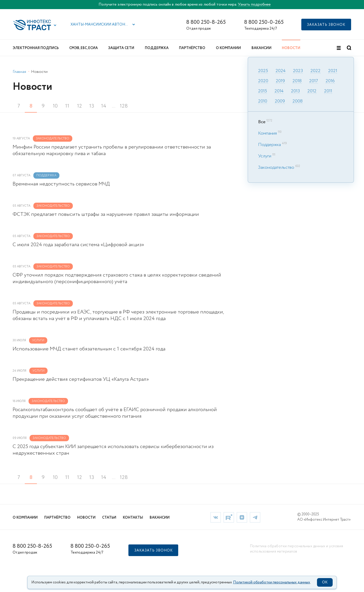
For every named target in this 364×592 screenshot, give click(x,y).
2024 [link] (280, 71)
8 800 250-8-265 (206, 22)
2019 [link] (280, 81)
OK (325, 582)
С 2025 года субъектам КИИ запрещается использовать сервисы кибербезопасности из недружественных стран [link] (113, 450)
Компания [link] (267, 133)
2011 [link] (328, 91)
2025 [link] (263, 71)
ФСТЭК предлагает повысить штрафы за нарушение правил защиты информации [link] (106, 215)
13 (92, 106)
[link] (216, 517)
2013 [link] (295, 91)
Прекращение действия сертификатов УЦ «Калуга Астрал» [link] (81, 379)
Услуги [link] (265, 156)
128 (124, 106)
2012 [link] (312, 91)
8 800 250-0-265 (264, 22)
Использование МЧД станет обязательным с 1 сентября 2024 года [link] (89, 349)
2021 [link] (333, 71)
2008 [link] (298, 101)
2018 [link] (297, 81)
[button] (55, 25)
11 (67, 106)
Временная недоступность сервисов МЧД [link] (61, 184)
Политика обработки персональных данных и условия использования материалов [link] (297, 549)
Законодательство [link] (276, 167)
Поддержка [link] (269, 145)
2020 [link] (263, 81)
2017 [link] (314, 81)
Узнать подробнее (254, 4)
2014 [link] (279, 91)
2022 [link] (315, 71)
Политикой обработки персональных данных (272, 582)
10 (55, 106)
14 (104, 106)
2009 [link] (280, 101)
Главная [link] (19, 72)
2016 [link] (330, 81)
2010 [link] (263, 101)
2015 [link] (263, 91)
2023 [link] (298, 71)
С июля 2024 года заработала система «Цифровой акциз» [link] (78, 245)
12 (79, 106)
